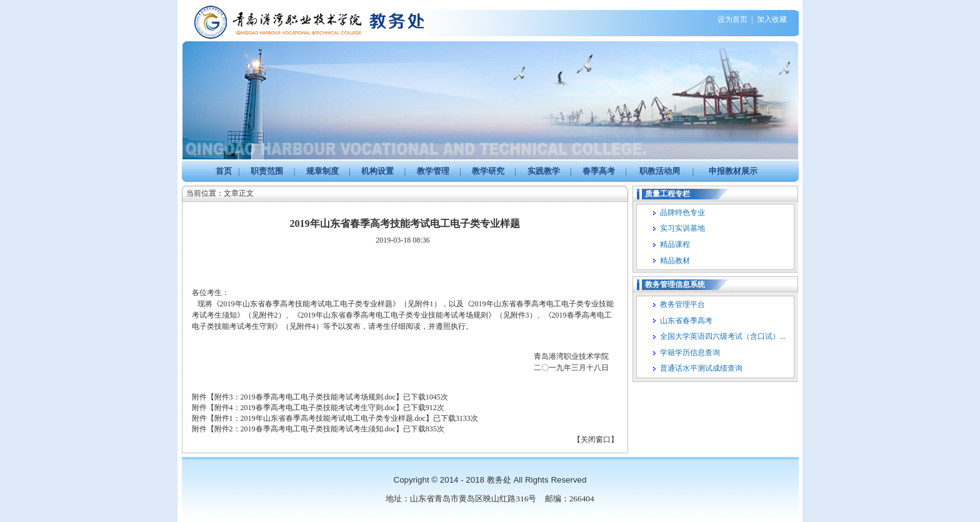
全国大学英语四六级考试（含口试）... (723, 336)
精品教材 (675, 261)
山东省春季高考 (686, 321)
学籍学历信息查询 (690, 353)
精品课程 (675, 244)
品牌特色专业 (682, 213)
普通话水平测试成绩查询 (701, 368)
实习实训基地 (682, 228)
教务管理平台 (682, 304)
